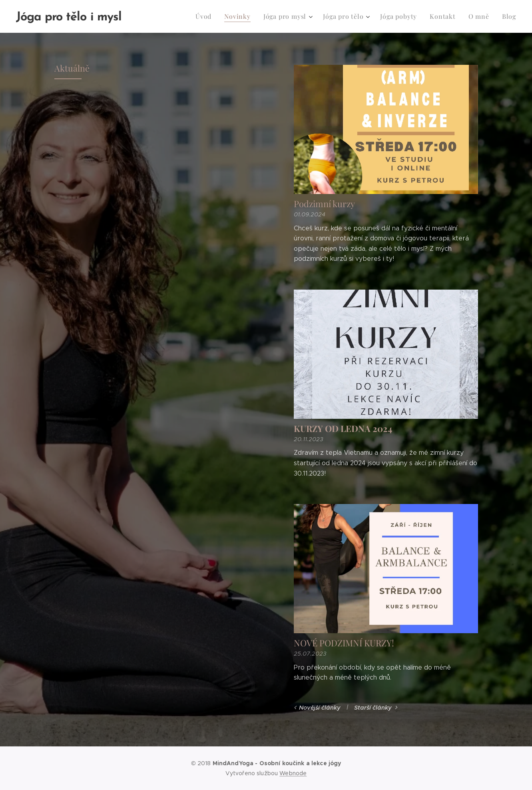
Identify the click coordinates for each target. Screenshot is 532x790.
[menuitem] (217, 16)
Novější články (319, 708)
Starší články (373, 708)
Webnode (293, 773)
